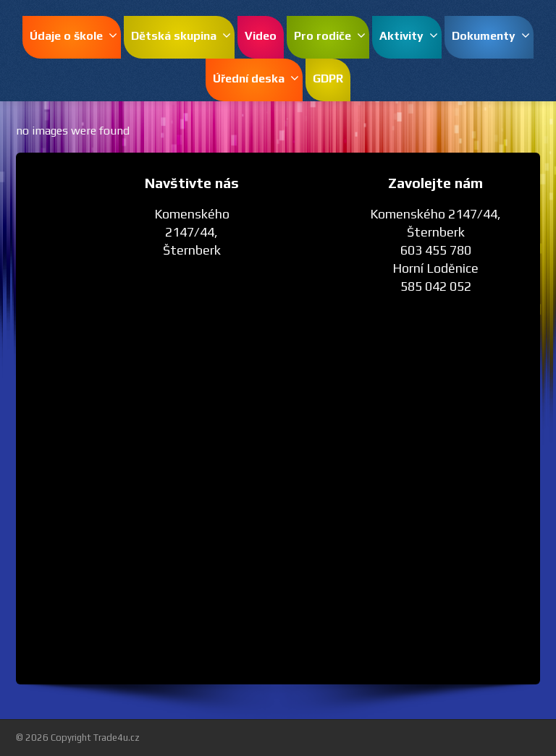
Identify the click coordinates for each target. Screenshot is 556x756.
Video (261, 36)
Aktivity (409, 36)
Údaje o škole (73, 36)
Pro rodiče (330, 36)
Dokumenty (491, 36)
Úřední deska (256, 78)
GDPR (328, 78)
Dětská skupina (181, 36)
